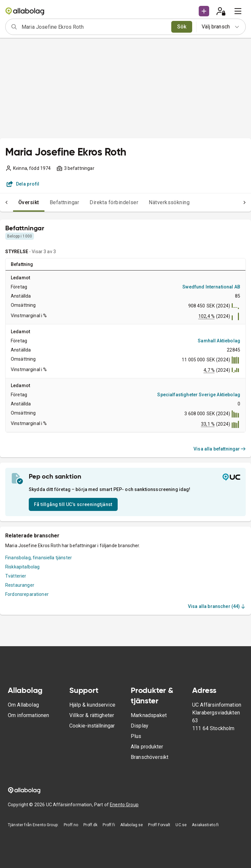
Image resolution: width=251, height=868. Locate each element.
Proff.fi (109, 825)
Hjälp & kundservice (92, 705)
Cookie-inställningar (92, 726)
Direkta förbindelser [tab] (101, 202)
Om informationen (28, 715)
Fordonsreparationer (27, 594)
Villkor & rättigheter (92, 715)
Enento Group (124, 805)
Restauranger (20, 585)
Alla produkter (147, 747)
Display (140, 726)
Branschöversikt (150, 757)
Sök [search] (182, 27)
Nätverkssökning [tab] (156, 202)
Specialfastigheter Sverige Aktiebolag (199, 395)
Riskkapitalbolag (22, 567)
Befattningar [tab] (51, 202)
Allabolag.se (132, 825)
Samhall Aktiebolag (219, 341)
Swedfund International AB (211, 287)
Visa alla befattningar (220, 449)
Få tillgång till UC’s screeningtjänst (73, 504)
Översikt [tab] (16, 202)
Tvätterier (16, 576)
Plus (136, 736)
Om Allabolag (23, 705)
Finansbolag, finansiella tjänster (39, 558)
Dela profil (23, 184)
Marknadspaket (149, 715)
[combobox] (94, 27)
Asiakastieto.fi (205, 825)
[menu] (238, 11)
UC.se (181, 825)
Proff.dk (90, 825)
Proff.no (71, 825)
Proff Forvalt (159, 825)
